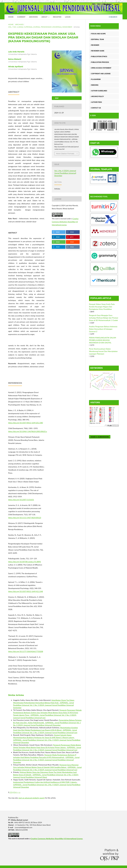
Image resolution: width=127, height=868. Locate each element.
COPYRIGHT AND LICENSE (100, 74)
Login (68, 17)
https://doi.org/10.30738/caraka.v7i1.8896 (24, 562)
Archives (33, 17)
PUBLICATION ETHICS (99, 57)
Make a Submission (100, 437)
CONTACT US (96, 108)
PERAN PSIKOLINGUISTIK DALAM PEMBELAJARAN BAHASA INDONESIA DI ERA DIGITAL (103, 340)
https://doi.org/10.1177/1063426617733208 (26, 651)
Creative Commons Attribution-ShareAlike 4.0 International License (65, 222)
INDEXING (94, 85)
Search (113, 17)
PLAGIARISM (95, 79)
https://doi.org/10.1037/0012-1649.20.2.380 (26, 423)
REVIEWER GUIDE (97, 51)
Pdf (57, 98)
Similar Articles (16, 695)
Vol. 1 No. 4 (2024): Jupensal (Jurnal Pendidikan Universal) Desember (40, 27)
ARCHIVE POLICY (97, 96)
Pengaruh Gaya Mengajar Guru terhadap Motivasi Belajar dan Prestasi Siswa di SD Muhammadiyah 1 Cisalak (104, 318)
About (45, 17)
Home (11, 17)
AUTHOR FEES (96, 102)
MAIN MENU (95, 26)
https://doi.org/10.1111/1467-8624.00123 (25, 518)
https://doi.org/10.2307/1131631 (21, 500)
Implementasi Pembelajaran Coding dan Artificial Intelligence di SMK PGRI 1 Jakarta (45, 782)
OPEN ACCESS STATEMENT (101, 68)
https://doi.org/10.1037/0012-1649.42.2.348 (26, 591)
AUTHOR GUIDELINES (99, 91)
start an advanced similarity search (32, 798)
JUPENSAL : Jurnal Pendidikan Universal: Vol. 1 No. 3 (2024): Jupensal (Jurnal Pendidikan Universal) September (44, 705)
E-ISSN (93, 115)
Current (21, 17)
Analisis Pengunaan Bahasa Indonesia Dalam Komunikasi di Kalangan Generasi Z (103, 329)
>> (19, 792)
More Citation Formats (65, 154)
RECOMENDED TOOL (99, 197)
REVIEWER (95, 45)
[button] (59, 232)
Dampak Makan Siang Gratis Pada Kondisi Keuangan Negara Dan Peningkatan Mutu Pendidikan (102, 307)
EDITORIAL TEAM (97, 39)
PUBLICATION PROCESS (100, 62)
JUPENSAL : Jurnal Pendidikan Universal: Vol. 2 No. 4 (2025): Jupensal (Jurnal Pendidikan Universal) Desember (46, 760)
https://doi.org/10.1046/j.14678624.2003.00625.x (28, 431)
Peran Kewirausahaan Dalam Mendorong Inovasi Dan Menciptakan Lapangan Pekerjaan (103, 351)
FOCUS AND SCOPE (98, 34)
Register (57, 17)
